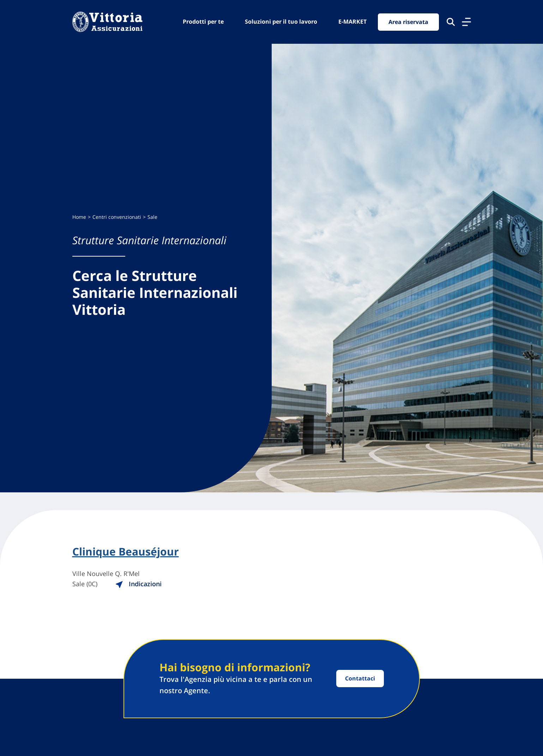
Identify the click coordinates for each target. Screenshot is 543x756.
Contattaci (360, 678)
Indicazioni (138, 584)
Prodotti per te (203, 22)
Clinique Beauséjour (126, 552)
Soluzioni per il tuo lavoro (281, 22)
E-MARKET (352, 22)
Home (79, 217)
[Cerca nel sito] (451, 22)
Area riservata (408, 22)
